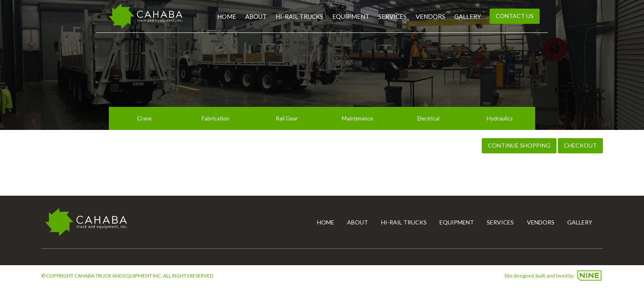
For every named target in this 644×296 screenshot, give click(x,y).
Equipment (351, 16)
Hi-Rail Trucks (299, 16)
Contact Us (515, 16)
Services (392, 16)
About (256, 16)
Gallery (468, 16)
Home (227, 16)
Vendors (430, 16)
